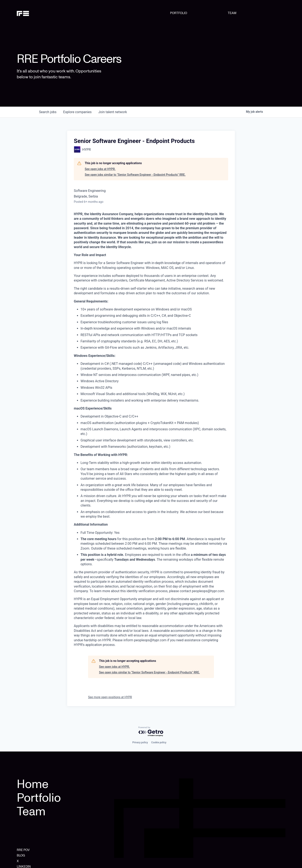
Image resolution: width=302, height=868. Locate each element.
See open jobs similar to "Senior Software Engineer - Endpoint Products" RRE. (135, 175)
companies (77, 112)
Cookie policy (159, 742)
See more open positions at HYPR (110, 697)
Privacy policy (140, 742)
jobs (48, 112)
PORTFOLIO (179, 13)
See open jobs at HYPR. (100, 169)
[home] (36, 13)
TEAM (232, 13)
